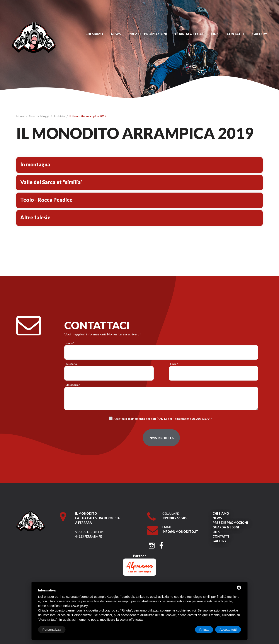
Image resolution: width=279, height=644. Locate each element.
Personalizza (52, 629)
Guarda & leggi (189, 34)
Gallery (260, 34)
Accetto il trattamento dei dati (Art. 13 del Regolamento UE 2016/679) (162, 419)
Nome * (70, 343)
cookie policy (79, 606)
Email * (174, 364)
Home (21, 116)
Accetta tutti (228, 629)
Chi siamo (94, 34)
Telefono (71, 364)
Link (215, 34)
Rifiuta (204, 629)
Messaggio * (73, 385)
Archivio (60, 116)
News (116, 34)
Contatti (236, 34)
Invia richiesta (161, 438)
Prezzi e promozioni (148, 34)
